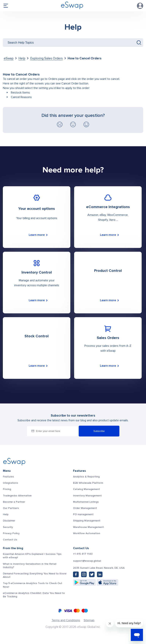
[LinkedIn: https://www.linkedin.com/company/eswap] (100, 574)
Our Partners (11, 508)
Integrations (10, 483)
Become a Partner (14, 502)
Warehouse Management (88, 527)
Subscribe (99, 431)
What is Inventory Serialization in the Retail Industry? (30, 566)
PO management (83, 514)
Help (73, 27)
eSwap (9, 58)
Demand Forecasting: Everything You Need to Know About (35, 575)
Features (8, 477)
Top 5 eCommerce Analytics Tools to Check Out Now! (33, 585)
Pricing (7, 489)
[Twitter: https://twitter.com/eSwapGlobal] (92, 574)
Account (140, 6)
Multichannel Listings (86, 502)
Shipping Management (87, 521)
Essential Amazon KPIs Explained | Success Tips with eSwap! (32, 556)
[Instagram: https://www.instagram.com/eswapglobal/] (84, 574)
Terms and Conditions (66, 620)
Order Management (85, 508)
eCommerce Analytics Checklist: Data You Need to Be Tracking (34, 595)
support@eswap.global (87, 561)
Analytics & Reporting (86, 477)
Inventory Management (87, 496)
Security (8, 527)
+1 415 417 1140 (83, 554)
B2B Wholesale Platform (88, 483)
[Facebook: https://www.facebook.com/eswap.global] (76, 574)
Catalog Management (86, 489)
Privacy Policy (11, 533)
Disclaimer (9, 521)
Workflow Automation (87, 533)
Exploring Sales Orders (46, 58)
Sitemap (89, 620)
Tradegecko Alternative (17, 496)
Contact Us (10, 540)
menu (6, 6)
